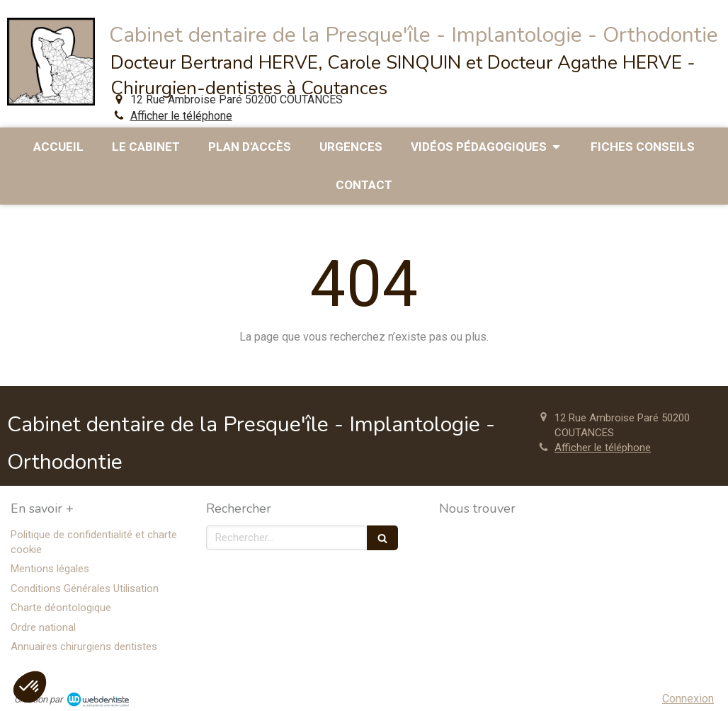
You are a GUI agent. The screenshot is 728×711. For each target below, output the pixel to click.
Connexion (688, 699)
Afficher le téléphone (181, 116)
